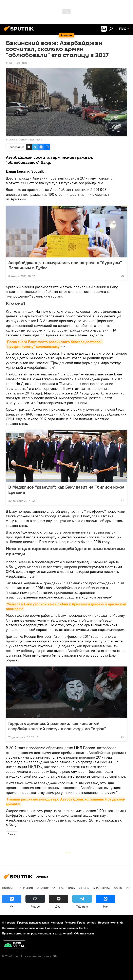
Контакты (57, 923)
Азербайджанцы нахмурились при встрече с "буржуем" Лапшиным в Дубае (65, 265)
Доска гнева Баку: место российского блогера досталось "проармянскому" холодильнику (55, 344)
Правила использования (33, 923)
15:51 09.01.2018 (16, 63)
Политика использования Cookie (67, 928)
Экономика (46, 888)
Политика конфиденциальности (23, 928)
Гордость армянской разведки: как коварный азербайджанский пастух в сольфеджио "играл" (57, 726)
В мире (12, 834)
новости (9, 888)
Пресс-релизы (87, 923)
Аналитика (101, 888)
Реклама (70, 923)
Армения (26, 888)
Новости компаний (110, 923)
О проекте (9, 923)
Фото (118, 888)
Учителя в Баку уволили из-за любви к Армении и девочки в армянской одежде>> (66, 606)
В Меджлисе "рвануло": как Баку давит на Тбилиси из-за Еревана (66, 490)
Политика (67, 888)
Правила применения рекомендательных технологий (37, 933)
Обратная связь (84, 933)
